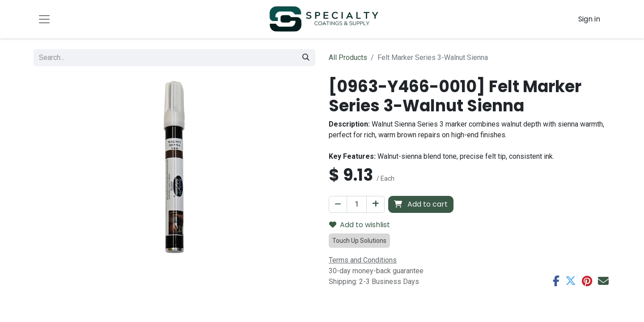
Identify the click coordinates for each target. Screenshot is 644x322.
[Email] (603, 281)
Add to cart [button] (421, 204)
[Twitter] (571, 281)
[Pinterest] (587, 281)
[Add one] (375, 204)
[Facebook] (556, 281)
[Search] (306, 58)
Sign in (589, 19)
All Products (348, 57)
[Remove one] (338, 204)
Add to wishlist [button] (360, 225)
